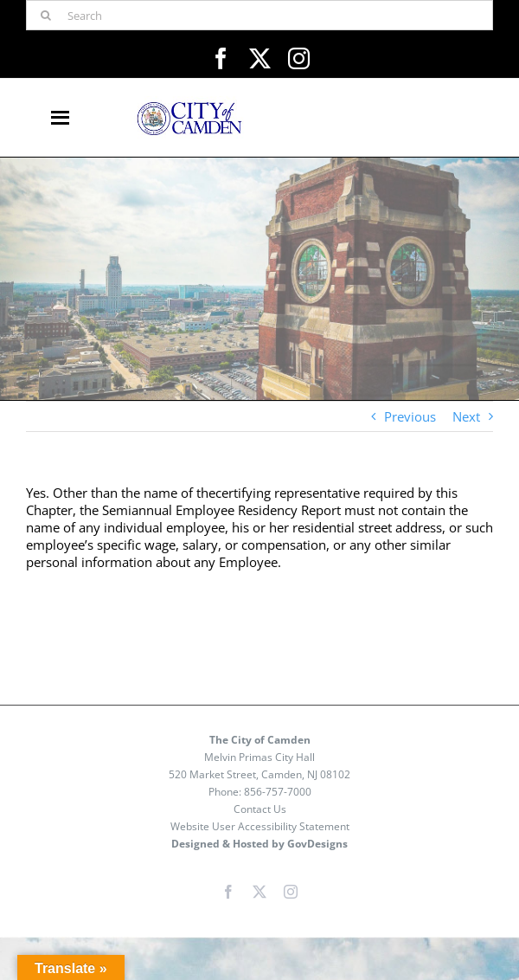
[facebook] (221, 58)
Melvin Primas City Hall (259, 757)
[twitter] (260, 58)
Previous (410, 416)
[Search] (259, 15)
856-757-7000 (278, 792)
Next (466, 416)
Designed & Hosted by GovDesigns (259, 844)
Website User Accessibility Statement (260, 826)
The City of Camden (260, 740)
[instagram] (299, 58)
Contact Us (260, 809)
